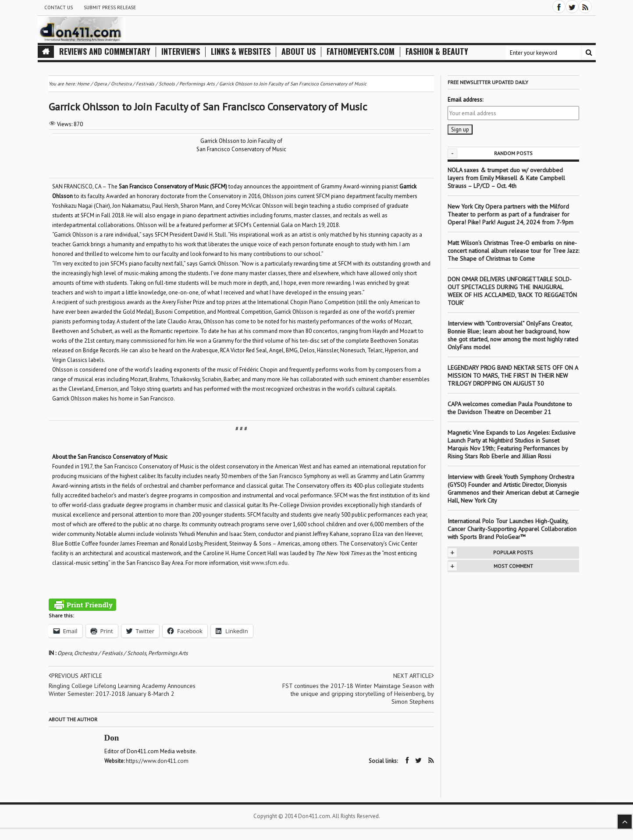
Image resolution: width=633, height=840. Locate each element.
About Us (299, 51)
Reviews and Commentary (105, 51)
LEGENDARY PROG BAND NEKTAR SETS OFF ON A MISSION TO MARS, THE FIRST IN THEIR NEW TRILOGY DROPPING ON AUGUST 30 (513, 376)
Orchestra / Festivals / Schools (110, 653)
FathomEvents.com (361, 51)
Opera (65, 653)
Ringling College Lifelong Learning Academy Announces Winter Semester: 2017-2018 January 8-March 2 (122, 690)
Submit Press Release (110, 7)
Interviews (181, 51)
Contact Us (59, 7)
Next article (414, 676)
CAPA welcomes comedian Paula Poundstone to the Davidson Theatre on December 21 (510, 408)
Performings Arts (168, 653)
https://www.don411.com (157, 761)
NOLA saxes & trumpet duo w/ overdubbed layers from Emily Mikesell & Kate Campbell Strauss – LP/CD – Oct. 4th (506, 178)
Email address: (465, 100)
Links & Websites (241, 51)
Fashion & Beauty (437, 51)
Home (83, 84)
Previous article (75, 676)
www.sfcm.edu (269, 563)
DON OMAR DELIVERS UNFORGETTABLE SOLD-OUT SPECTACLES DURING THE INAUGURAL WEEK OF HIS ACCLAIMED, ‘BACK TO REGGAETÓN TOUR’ (512, 291)
